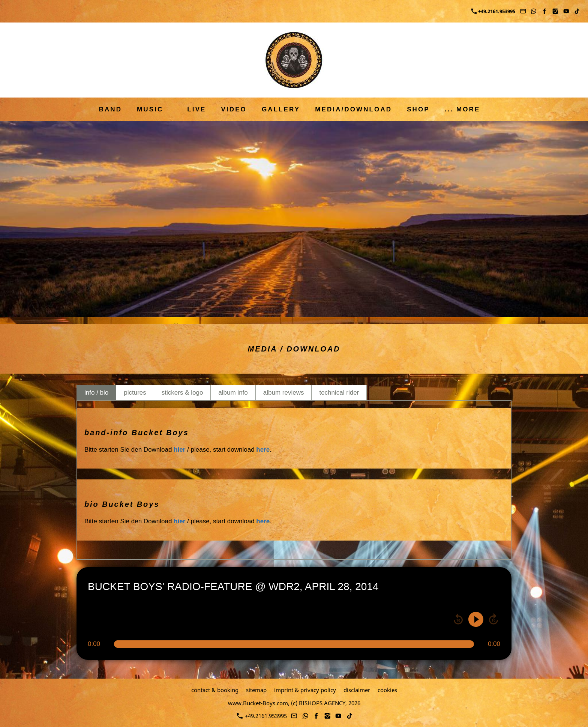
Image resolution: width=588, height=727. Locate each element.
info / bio (96, 393)
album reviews (284, 393)
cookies (387, 690)
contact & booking (215, 690)
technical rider (339, 393)
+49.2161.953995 (493, 11)
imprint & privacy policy (305, 690)
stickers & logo (182, 393)
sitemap (256, 690)
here (263, 450)
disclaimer (357, 690)
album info (233, 393)
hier (179, 450)
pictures (135, 393)
